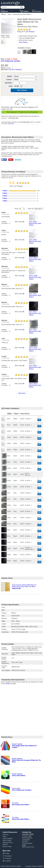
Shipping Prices (8, 843)
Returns (5, 845)
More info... (12, 124)
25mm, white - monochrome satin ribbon (35, 277)
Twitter (7, 854)
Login (4, 839)
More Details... (24, 42)
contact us (9, 684)
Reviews (30, 32)
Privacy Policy (7, 847)
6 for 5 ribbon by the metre (11, 61)
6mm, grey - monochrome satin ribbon (35, 295)
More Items (22, 393)
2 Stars (5, 198)
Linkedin (8, 861)
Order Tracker (7, 841)
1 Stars (5, 201)
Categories (4, 11)
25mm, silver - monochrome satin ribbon (35, 349)
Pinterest (8, 858)
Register (10, 839)
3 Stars (5, 196)
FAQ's (5, 837)
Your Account (37, 11)
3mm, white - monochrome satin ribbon (35, 223)
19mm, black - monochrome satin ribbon (35, 385)
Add (39, 420)
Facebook (8, 856)
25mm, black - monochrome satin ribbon (35, 259)
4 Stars (5, 193)
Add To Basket (22, 90)
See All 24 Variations (15, 70)
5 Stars (5, 191)
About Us (6, 835)
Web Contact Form (28, 847)
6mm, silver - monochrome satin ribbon (35, 331)
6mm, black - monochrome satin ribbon (35, 313)
